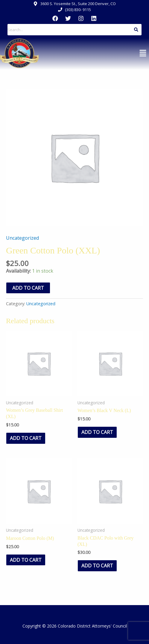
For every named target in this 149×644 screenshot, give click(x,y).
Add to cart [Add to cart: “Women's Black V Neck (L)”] (97, 432)
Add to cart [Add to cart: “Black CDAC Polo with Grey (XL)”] (97, 566)
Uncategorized (22, 238)
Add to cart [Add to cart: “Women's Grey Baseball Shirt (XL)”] (26, 438)
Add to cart (28, 288)
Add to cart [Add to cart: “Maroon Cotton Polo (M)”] (26, 560)
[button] (143, 53)
